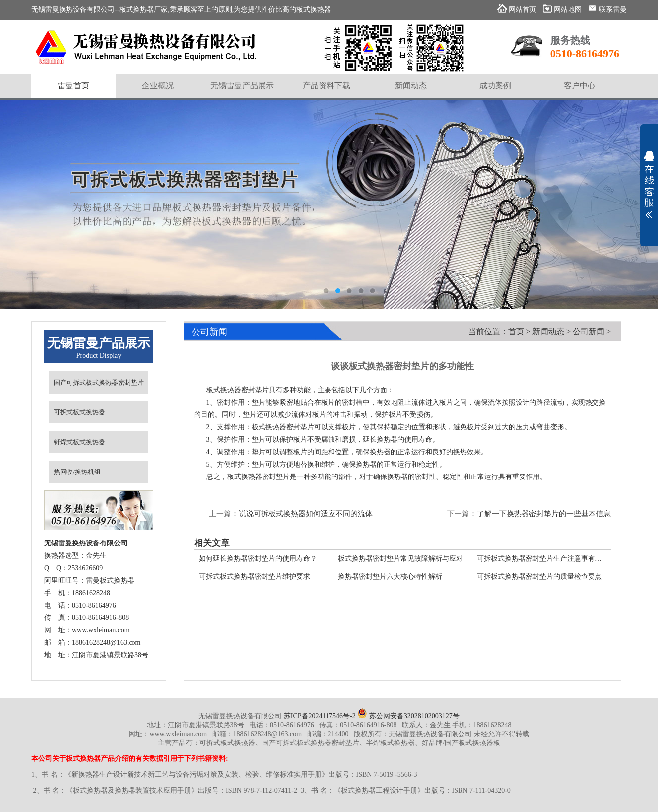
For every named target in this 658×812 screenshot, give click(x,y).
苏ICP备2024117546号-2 (320, 716)
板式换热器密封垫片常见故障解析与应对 (400, 559)
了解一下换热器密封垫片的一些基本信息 (544, 514)
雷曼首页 (73, 86)
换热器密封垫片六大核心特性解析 (390, 576)
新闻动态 (548, 331)
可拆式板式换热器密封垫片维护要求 (255, 576)
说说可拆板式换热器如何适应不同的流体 (306, 514)
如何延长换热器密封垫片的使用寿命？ (258, 559)
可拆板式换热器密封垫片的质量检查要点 (539, 576)
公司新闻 (589, 331)
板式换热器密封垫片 (283, 427)
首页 (516, 331)
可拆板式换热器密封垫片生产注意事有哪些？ (546, 559)
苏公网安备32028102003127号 (408, 716)
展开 (649, 185)
